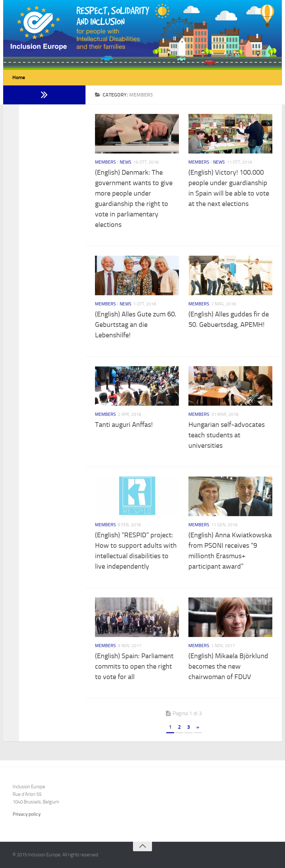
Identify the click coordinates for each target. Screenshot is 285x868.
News (126, 162)
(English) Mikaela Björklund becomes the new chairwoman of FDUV (228, 666)
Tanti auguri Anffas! (124, 425)
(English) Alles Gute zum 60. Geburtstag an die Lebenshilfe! (136, 325)
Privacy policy (27, 814)
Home (19, 77)
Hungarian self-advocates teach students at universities (227, 435)
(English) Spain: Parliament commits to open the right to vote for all (134, 666)
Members (105, 162)
